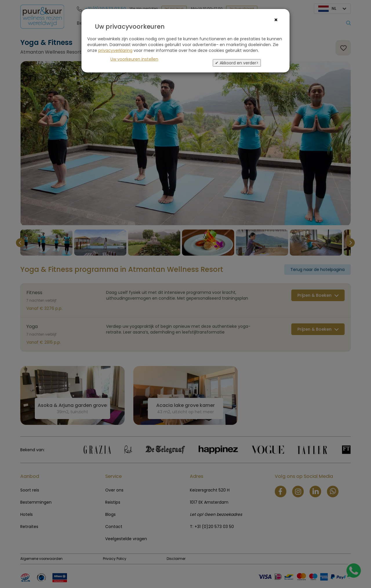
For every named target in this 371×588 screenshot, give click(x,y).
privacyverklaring (115, 50)
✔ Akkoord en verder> (237, 63)
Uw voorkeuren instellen (134, 59)
